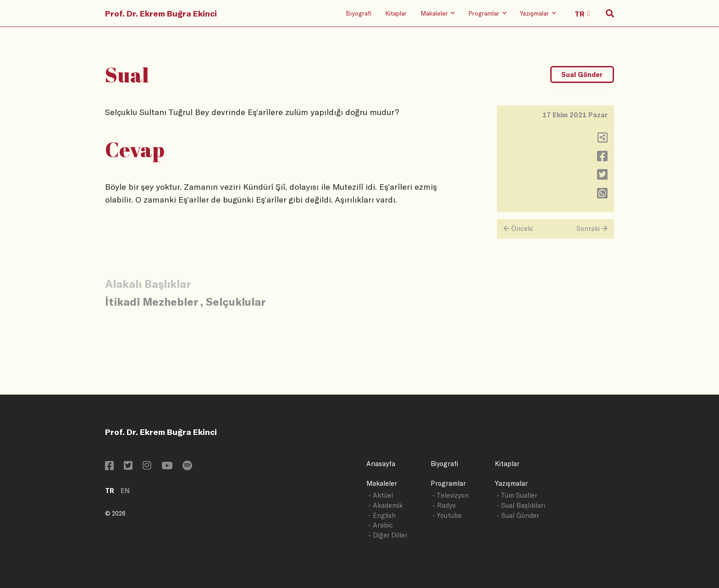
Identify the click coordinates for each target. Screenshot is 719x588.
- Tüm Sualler (517, 495)
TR (110, 491)
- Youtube (447, 515)
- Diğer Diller (388, 535)
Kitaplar (396, 13)
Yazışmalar (511, 483)
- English (382, 515)
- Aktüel (381, 495)
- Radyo (444, 505)
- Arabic (381, 525)
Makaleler (382, 483)
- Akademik (385, 505)
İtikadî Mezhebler (151, 301)
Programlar (448, 483)
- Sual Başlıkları (521, 505)
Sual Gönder (582, 74)
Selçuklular (236, 301)
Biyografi (359, 13)
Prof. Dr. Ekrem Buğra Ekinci (161, 13)
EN (125, 491)
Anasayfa (381, 464)
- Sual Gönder (518, 515)
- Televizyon (451, 495)
